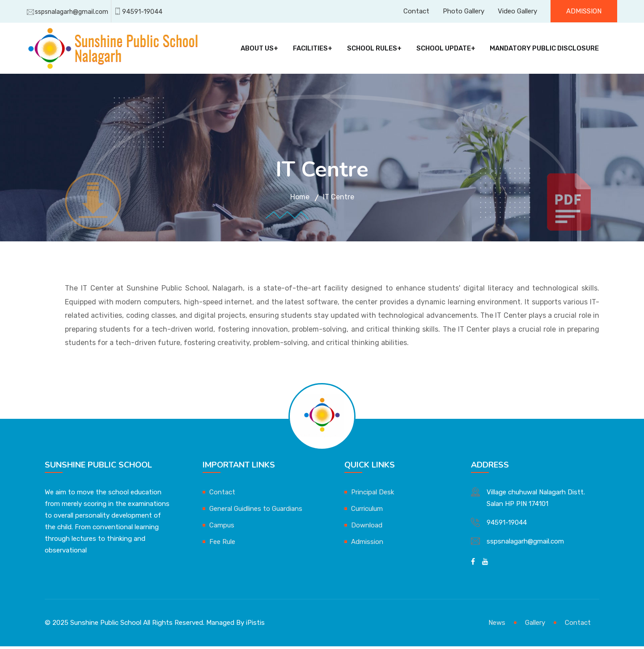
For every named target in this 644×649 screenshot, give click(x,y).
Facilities (310, 50)
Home (300, 200)
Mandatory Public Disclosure (544, 50)
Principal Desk (373, 495)
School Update (443, 50)
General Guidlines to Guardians (256, 511)
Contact (416, 11)
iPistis (255, 625)
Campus (222, 528)
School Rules (371, 50)
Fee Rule (222, 544)
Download (367, 528)
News (497, 625)
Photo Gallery (464, 11)
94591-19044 (142, 12)
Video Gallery (517, 11)
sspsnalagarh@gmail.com (72, 12)
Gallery (535, 625)
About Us (257, 50)
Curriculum (367, 511)
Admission (584, 11)
